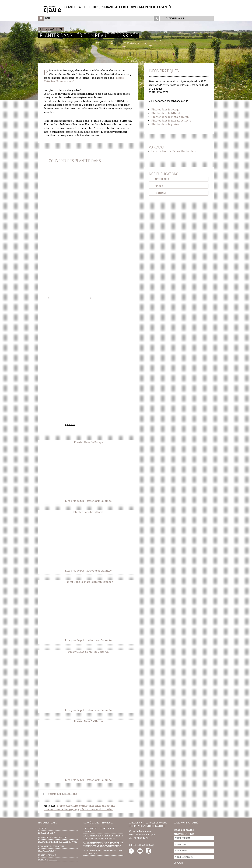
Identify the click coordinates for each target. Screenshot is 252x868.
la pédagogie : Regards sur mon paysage (100, 830)
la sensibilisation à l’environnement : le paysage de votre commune (103, 837)
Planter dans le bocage (165, 109)
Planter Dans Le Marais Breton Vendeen (88, 582)
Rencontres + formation (51, 846)
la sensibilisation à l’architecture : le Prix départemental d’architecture (103, 845)
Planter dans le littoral (166, 113)
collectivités (72, 806)
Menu (48, 18)
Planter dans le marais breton (170, 117)
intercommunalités (56, 809)
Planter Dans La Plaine (88, 721)
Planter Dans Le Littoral (88, 512)
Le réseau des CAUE (174, 18)
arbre (60, 806)
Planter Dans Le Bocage (88, 442)
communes (87, 806)
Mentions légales (48, 860)
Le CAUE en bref (46, 833)
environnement (105, 806)
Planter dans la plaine (165, 124)
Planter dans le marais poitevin (171, 121)
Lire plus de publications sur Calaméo (88, 501)
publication (87, 809)
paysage (74, 809)
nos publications (47, 851)
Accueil (42, 828)
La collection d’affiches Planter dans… (175, 151)
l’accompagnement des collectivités (58, 842)
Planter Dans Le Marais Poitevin (88, 652)
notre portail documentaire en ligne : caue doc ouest (103, 852)
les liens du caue (47, 855)
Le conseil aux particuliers (53, 837)
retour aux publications (63, 794)
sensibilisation (104, 809)
